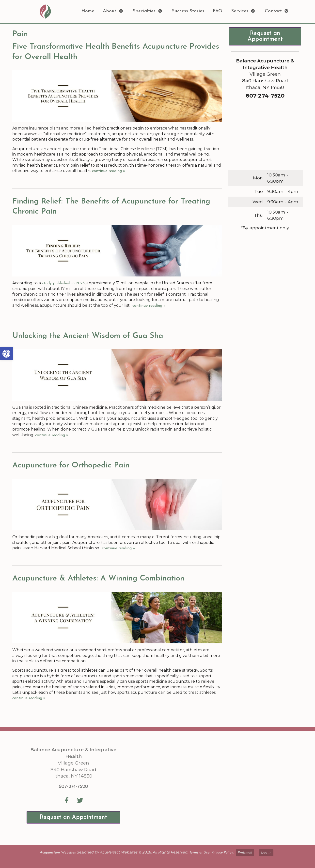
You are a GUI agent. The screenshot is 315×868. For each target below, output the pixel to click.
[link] (6, 354)
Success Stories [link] (188, 11)
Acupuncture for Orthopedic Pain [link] (71, 465)
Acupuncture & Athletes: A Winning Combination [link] (98, 579)
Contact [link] (273, 11)
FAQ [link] (218, 11)
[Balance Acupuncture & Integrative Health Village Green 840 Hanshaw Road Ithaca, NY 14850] (214, 788)
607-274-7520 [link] (73, 787)
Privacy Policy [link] (222, 853)
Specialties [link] (144, 11)
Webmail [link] (245, 853)
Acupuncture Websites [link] (58, 853)
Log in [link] (266, 853)
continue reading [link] (109, 171)
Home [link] (88, 11)
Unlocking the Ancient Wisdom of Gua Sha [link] (88, 336)
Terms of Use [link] (199, 853)
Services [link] (240, 11)
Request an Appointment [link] (265, 36)
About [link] (110, 11)
